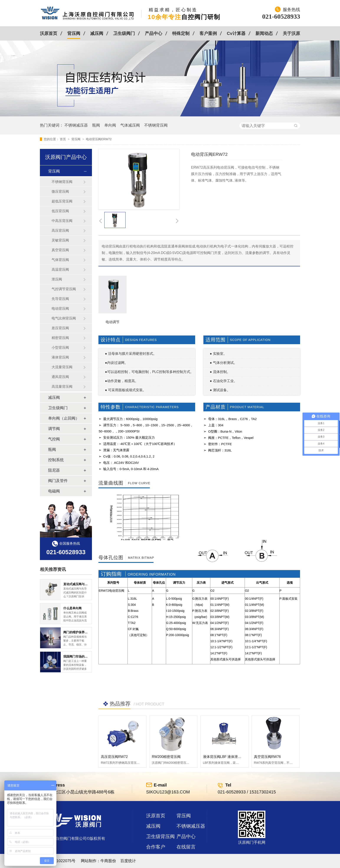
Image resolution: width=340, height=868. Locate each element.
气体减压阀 (130, 125)
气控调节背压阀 (64, 289)
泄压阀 (57, 279)
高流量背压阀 (62, 387)
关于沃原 (291, 33)
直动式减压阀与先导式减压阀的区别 (88, 584)
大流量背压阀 (62, 367)
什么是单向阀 (72, 608)
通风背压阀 (60, 377)
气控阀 (54, 439)
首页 (63, 139)
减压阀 (97, 33)
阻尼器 (54, 470)
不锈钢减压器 (76, 125)
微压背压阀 (60, 191)
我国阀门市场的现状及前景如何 (85, 656)
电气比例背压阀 (64, 318)
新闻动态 (264, 33)
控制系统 (56, 460)
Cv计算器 (236, 33)
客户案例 (208, 33)
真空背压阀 (60, 250)
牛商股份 (108, 861)
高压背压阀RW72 (114, 757)
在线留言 (186, 847)
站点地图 (156, 857)
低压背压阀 (60, 211)
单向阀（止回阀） (64, 418)
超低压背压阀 (62, 201)
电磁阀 (54, 491)
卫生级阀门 (124, 33)
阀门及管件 (58, 481)
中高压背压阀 (62, 221)
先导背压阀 (60, 299)
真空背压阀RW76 (267, 757)
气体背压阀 (60, 260)
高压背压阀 (60, 230)
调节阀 (54, 429)
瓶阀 (96, 125)
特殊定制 (181, 33)
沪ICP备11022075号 (58, 861)
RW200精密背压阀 (166, 757)
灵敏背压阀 (60, 240)
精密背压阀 (60, 338)
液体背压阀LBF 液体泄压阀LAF (227, 757)
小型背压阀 (60, 348)
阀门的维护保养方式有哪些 (82, 632)
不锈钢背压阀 (156, 125)
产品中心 (154, 33)
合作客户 (156, 847)
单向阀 (110, 125)
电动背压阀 (60, 309)
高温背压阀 (60, 270)
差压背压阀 (60, 328)
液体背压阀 (60, 357)
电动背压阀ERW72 (99, 139)
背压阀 (74, 33)
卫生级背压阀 (160, 836)
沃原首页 (49, 33)
